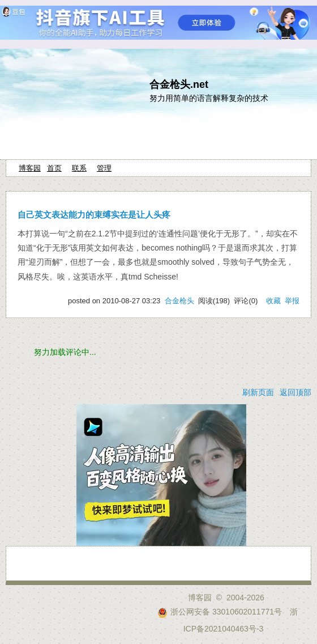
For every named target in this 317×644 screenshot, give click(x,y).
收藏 (273, 301)
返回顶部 (295, 392)
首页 (54, 168)
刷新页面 (258, 392)
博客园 (30, 168)
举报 (292, 301)
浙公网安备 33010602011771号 (220, 612)
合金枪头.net (179, 84)
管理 (104, 168)
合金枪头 (179, 301)
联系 (79, 168)
